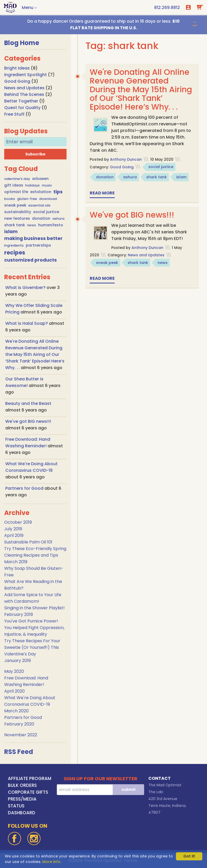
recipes (15, 252)
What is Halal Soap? (27, 323)
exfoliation (41, 192)
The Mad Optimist (165, 785)
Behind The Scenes (24, 94)
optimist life (16, 192)
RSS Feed (19, 752)
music (47, 185)
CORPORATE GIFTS (28, 792)
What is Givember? (26, 288)
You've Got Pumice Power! (31, 621)
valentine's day (17, 179)
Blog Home (22, 43)
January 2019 (17, 661)
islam (11, 232)
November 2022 (21, 735)
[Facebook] (14, 838)
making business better (33, 238)
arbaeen (40, 179)
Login (188, 7)
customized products (31, 260)
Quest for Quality (22, 108)
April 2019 (14, 535)
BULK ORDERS (22, 785)
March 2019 (16, 562)
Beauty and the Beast (28, 403)
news (32, 225)
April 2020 (14, 691)
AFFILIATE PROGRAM (30, 778)
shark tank (15, 225)
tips (58, 192)
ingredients (14, 245)
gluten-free (27, 199)
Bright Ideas (17, 68)
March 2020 (16, 711)
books (10, 199)
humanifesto (51, 225)
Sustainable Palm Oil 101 (28, 542)
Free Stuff (14, 114)
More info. (52, 862)
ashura (58, 219)
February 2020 (19, 724)
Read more (102, 193)
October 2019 (18, 522)
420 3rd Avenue (163, 799)
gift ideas (14, 185)
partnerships (38, 245)
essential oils (39, 205)
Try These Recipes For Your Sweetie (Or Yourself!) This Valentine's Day (32, 647)
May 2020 (14, 671)
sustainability (18, 212)
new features (17, 218)
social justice (46, 212)
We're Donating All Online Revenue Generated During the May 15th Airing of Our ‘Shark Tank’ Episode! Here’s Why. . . (35, 354)
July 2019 (13, 529)
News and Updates (24, 88)
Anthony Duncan (126, 159)
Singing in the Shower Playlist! (34, 608)
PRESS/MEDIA (22, 799)
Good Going (17, 81)
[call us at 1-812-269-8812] (167, 8)
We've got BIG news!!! (28, 421)
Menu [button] (28, 8)
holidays (32, 185)
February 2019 (19, 614)
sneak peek (15, 205)
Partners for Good (25, 488)
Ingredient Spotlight (26, 75)
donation (41, 218)
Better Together (21, 101)
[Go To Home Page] (10, 7)
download (48, 199)
